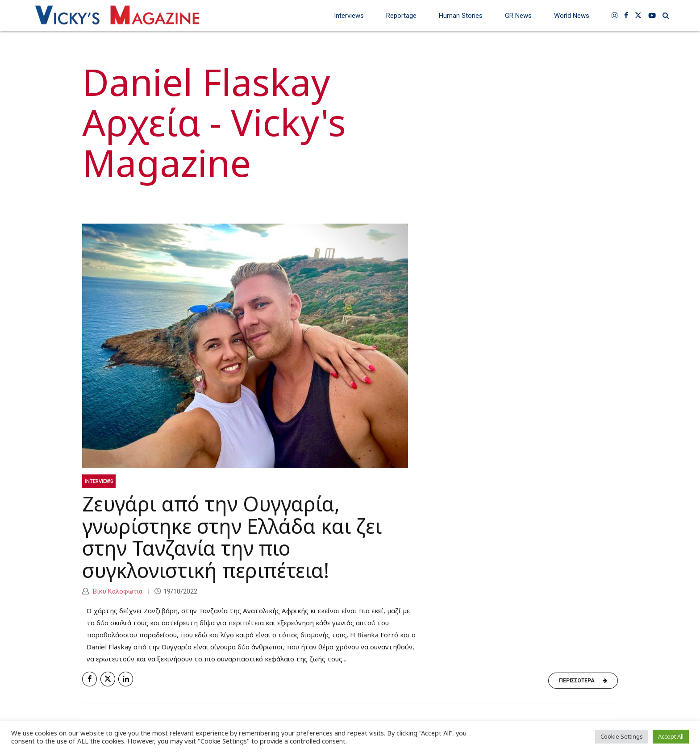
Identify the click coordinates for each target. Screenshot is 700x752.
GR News (518, 16)
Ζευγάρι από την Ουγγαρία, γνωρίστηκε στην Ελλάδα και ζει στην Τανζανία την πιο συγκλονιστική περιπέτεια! (232, 537)
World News (572, 16)
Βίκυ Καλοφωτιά (117, 591)
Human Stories (461, 16)
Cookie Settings (622, 736)
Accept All (671, 736)
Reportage (401, 16)
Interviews (349, 16)
